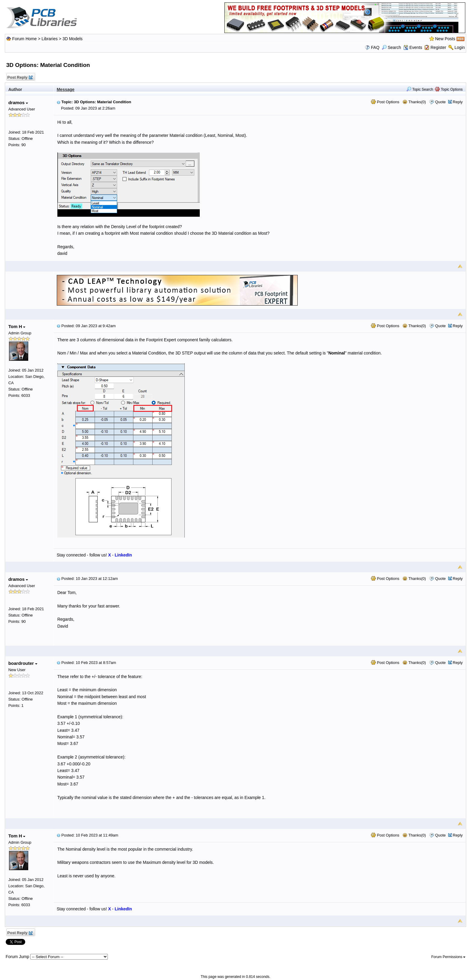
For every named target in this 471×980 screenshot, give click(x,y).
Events (413, 47)
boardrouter (23, 663)
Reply (458, 102)
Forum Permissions (448, 957)
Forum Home (25, 39)
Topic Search (420, 89)
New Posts (445, 39)
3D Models (73, 39)
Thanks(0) (414, 102)
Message (66, 89)
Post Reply (20, 78)
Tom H (17, 326)
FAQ (375, 47)
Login (460, 47)
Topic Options (449, 89)
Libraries (50, 39)
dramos (18, 103)
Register (438, 47)
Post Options (385, 102)
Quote (440, 102)
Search (391, 47)
